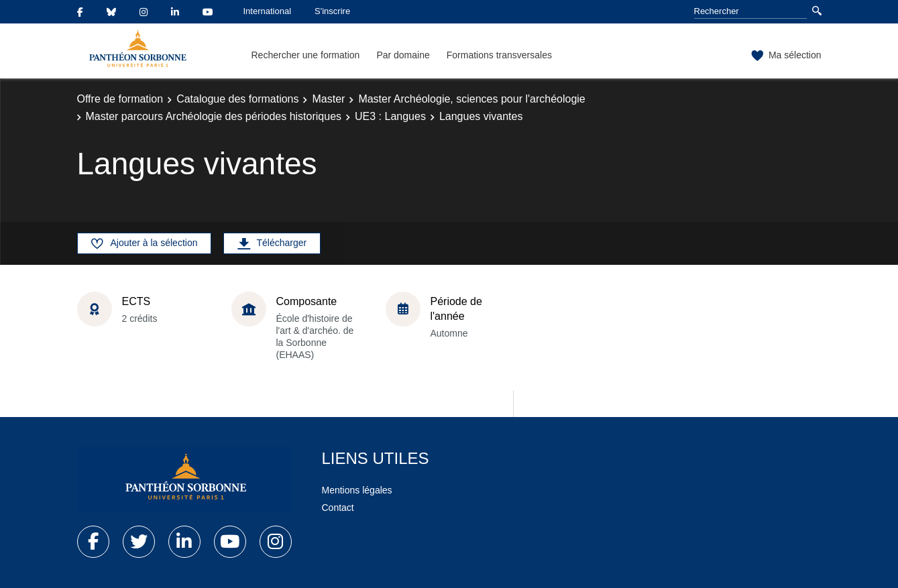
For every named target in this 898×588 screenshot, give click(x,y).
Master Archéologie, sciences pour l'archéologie (471, 99)
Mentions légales (357, 490)
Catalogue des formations (237, 99)
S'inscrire (332, 11)
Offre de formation (120, 99)
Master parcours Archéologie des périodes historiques (214, 116)
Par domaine (403, 55)
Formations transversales (499, 55)
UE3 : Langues (390, 116)
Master (328, 99)
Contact (338, 508)
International (268, 11)
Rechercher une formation (306, 55)
